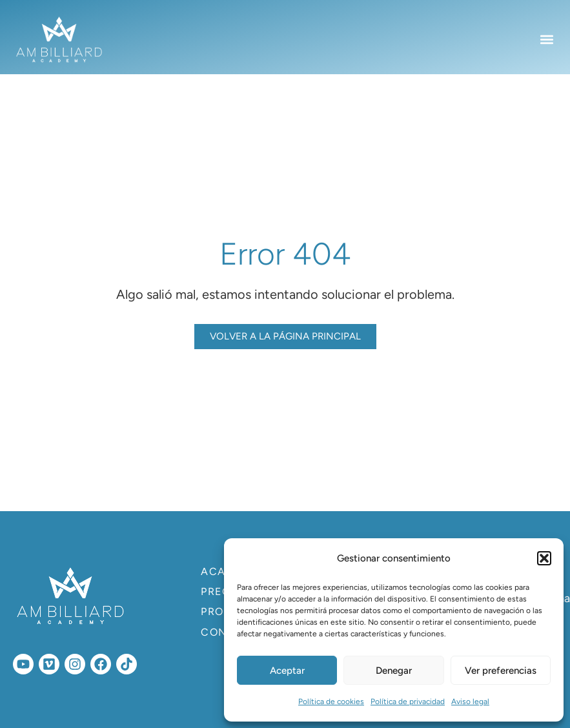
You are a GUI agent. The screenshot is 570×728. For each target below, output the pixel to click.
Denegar (394, 671)
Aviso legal (470, 702)
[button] (544, 558)
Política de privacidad (408, 702)
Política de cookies (331, 702)
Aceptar (287, 671)
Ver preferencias (501, 671)
